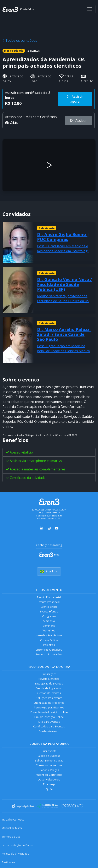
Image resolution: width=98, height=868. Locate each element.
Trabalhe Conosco (13, 819)
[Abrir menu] (90, 9)
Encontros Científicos (49, 650)
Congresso (49, 616)
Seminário (49, 626)
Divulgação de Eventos (49, 683)
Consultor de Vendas (49, 765)
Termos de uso (11, 837)
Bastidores (8, 862)
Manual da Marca (12, 828)
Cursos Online (49, 640)
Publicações (49, 674)
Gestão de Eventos (49, 693)
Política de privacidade (15, 854)
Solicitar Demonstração (49, 760)
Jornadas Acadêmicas (49, 635)
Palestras (49, 645)
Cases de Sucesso (49, 756)
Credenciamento (49, 731)
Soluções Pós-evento (49, 698)
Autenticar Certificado (49, 775)
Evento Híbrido (49, 611)
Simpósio (49, 621)
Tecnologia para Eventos (49, 707)
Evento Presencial (49, 602)
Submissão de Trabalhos (49, 703)
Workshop (49, 630)
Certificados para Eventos (49, 726)
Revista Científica (49, 679)
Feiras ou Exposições (49, 654)
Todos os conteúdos (20, 40)
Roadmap (49, 784)
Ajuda (49, 789)
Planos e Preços (49, 770)
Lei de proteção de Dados (18, 845)
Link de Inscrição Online (49, 717)
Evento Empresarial (49, 597)
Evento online (49, 607)
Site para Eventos (49, 722)
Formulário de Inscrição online (49, 712)
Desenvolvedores (49, 779)
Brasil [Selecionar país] (49, 571)
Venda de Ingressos (49, 688)
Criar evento (49, 751)
